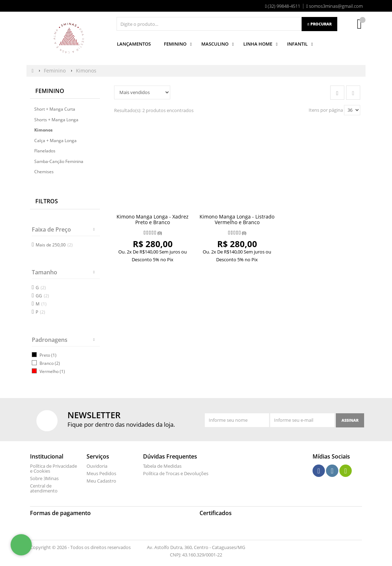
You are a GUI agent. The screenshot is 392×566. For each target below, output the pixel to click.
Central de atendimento (44, 488)
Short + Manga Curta (55, 109)
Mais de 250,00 (54, 245)
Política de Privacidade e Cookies (54, 468)
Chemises (44, 172)
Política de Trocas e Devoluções (176, 473)
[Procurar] (319, 24)
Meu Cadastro (101, 481)
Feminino (50, 91)
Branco (47, 363)
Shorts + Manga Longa (56, 120)
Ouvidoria (97, 466)
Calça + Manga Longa (55, 141)
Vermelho (49, 371)
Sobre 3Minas (44, 478)
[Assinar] (350, 420)
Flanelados (45, 151)
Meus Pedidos (101, 473)
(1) (54, 355)
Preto (45, 355)
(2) (57, 363)
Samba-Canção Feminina (59, 161)
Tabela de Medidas (162, 466)
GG (42, 296)
